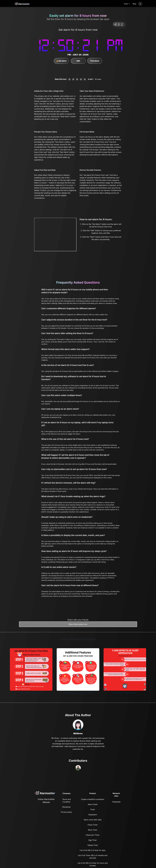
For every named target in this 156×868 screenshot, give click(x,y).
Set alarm (61, 61)
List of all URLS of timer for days (93, 850)
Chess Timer (93, 825)
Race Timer (93, 830)
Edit (78, 61)
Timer (93, 809)
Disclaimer (67, 807)
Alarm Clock (93, 804)
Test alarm (95, 61)
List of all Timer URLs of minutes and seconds (93, 857)
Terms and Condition (66, 801)
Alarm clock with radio (93, 820)
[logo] (22, 4)
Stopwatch (93, 815)
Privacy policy (67, 812)
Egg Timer (93, 840)
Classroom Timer (93, 835)
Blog (134, 4)
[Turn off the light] (140, 4)
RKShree (78, 733)
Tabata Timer (93, 845)
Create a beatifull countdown (93, 799)
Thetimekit (116, 802)
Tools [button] (126, 4)
